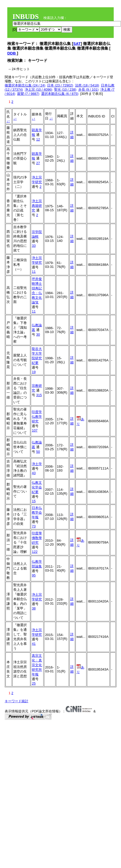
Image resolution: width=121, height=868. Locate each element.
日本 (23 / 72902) (60, 85)
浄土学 (37, 464)
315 (39, 395)
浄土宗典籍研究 (37, 206)
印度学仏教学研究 (37, 417)
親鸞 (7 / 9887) (28, 94)
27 (38, 163)
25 (34, 683)
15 (34, 501)
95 (34, 575)
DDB (12, 53)
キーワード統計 (17, 701)
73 (34, 526)
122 (35, 552)
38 (34, 608)
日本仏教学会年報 (37, 512)
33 (34, 246)
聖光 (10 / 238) (65, 90)
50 (38, 452)
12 (38, 139)
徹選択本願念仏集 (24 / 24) (25, 85)
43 (34, 473)
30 (38, 334)
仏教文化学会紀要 (37, 487)
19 (34, 372)
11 (34, 272)
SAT (77, 44)
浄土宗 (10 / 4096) (39, 90)
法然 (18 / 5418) (87, 85)
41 (34, 644)
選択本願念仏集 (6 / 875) (60, 94)
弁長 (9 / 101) (88, 90)
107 (35, 430)
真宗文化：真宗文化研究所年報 (37, 665)
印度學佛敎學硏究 (37, 538)
